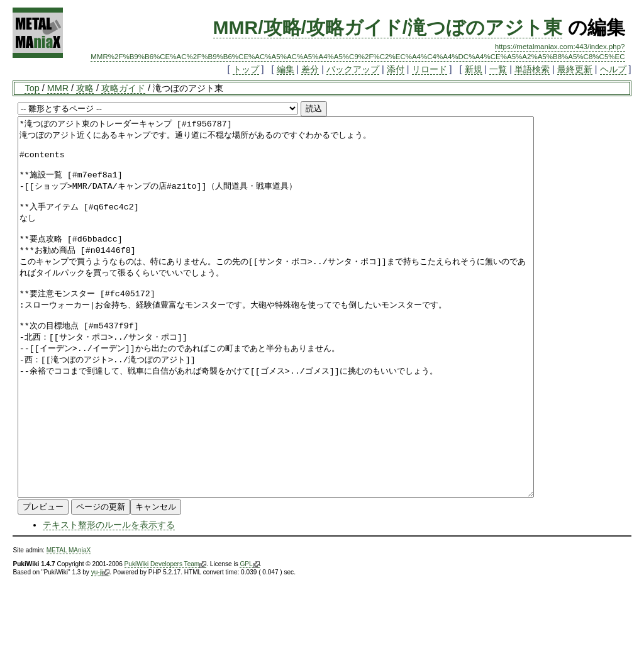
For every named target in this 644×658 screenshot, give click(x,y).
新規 (474, 69)
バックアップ (353, 69)
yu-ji (100, 648)
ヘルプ (613, 69)
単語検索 (532, 69)
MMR (58, 88)
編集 (286, 69)
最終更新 (575, 69)
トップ (246, 69)
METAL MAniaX (69, 626)
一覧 (498, 69)
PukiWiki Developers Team (166, 640)
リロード (430, 69)
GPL (249, 640)
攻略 (85, 88)
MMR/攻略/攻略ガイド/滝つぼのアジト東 (388, 27)
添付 (396, 69)
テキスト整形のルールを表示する (109, 600)
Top (32, 88)
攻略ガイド (123, 88)
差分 (310, 69)
